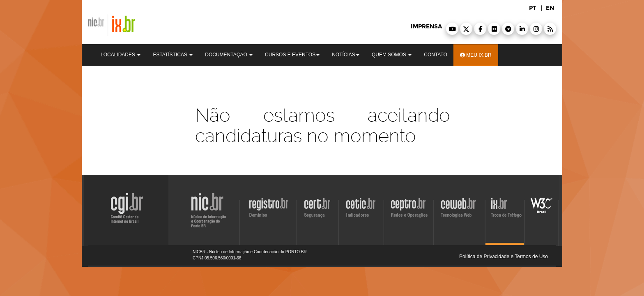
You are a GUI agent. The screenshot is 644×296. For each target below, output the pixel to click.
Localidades (121, 55)
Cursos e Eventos (292, 55)
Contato (436, 55)
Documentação (229, 55)
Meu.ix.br (476, 55)
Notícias (346, 55)
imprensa (426, 27)
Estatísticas (173, 55)
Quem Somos (392, 55)
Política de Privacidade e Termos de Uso (504, 257)
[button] (452, 29)
